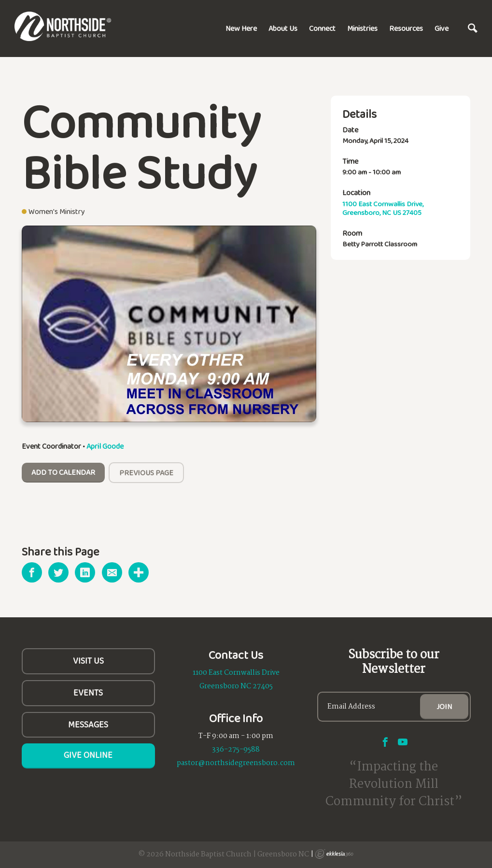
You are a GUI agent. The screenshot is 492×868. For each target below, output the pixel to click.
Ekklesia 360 (334, 854)
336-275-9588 (236, 750)
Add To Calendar (63, 472)
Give (442, 28)
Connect (322, 28)
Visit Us (88, 661)
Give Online (88, 755)
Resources (406, 28)
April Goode (105, 446)
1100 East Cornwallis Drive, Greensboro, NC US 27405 (383, 208)
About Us (283, 28)
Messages (88, 725)
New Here (241, 28)
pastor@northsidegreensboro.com (236, 763)
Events (88, 693)
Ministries (362, 28)
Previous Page (146, 473)
